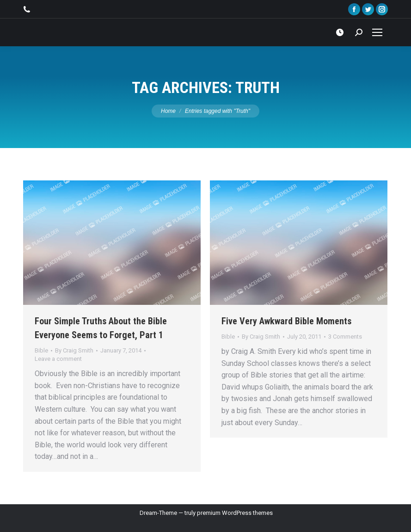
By (74, 350)
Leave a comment (58, 359)
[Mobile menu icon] (377, 32)
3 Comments (345, 337)
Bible (41, 350)
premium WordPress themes (235, 513)
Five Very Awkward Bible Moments (286, 321)
